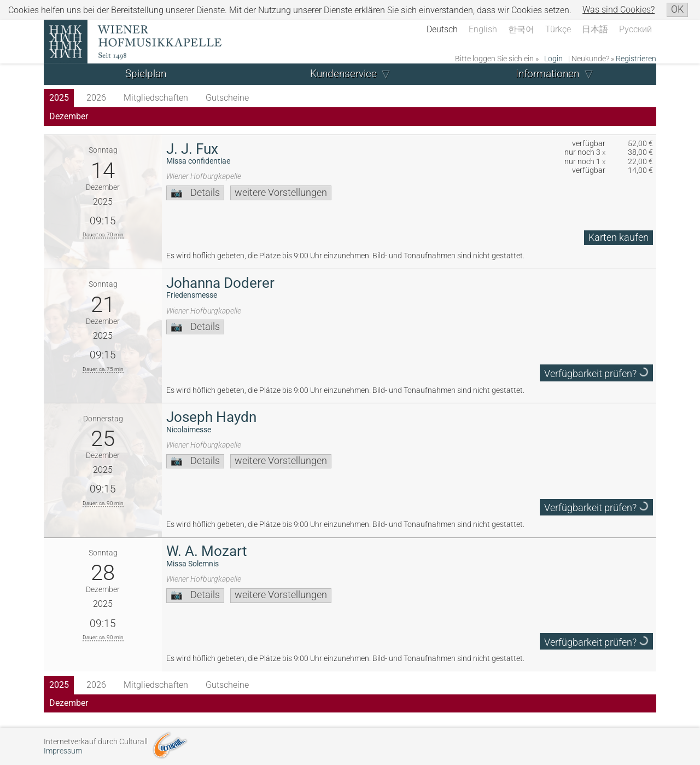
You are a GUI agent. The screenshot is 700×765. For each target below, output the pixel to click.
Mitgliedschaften (156, 98)
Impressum (63, 751)
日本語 (595, 29)
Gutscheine (227, 98)
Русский (635, 29)
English (483, 29)
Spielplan (146, 74)
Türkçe (558, 29)
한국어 (521, 29)
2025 (59, 98)
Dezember (69, 116)
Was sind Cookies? (619, 10)
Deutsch (442, 29)
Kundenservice (343, 74)
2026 (96, 98)
